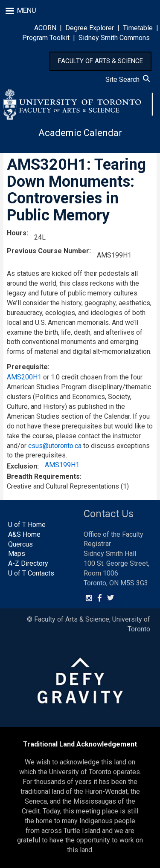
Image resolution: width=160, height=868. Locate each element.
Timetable (138, 28)
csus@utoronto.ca (55, 446)
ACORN (45, 28)
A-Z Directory (28, 563)
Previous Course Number (48, 251)
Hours (17, 233)
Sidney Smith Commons (114, 38)
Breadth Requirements (43, 476)
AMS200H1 (24, 377)
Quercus (20, 544)
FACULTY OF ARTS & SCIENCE (100, 61)
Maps (17, 554)
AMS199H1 (62, 465)
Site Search (128, 80)
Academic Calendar (80, 133)
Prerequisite (27, 367)
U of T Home (27, 525)
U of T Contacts (31, 573)
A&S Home (24, 534)
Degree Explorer (90, 28)
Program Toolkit (46, 38)
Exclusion (22, 466)
